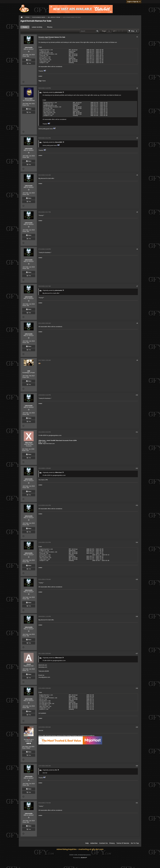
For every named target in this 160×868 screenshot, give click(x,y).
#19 (137, 727)
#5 (137, 212)
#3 (137, 138)
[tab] (25, 27)
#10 (137, 395)
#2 (137, 88)
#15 (137, 579)
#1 (137, 37)
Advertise (94, 843)
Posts (25, 27)
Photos (50, 27)
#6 (137, 249)
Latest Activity (37, 27)
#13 (137, 505)
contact (40, 76)
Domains (41, 37)
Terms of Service (123, 843)
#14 (137, 542)
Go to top (135, 843)
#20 (137, 766)
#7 (137, 286)
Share (29, 60)
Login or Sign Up (134, 2)
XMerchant (42, 440)
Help (87, 843)
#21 (137, 803)
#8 (137, 323)
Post (29, 63)
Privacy (112, 843)
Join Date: (26, 55)
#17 (137, 654)
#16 (137, 616)
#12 (137, 468)
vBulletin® (84, 858)
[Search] (90, 31)
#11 (137, 432)
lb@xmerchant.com (49, 444)
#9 (137, 360)
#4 (137, 175)
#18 (137, 688)
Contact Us (103, 843)
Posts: (25, 56)
